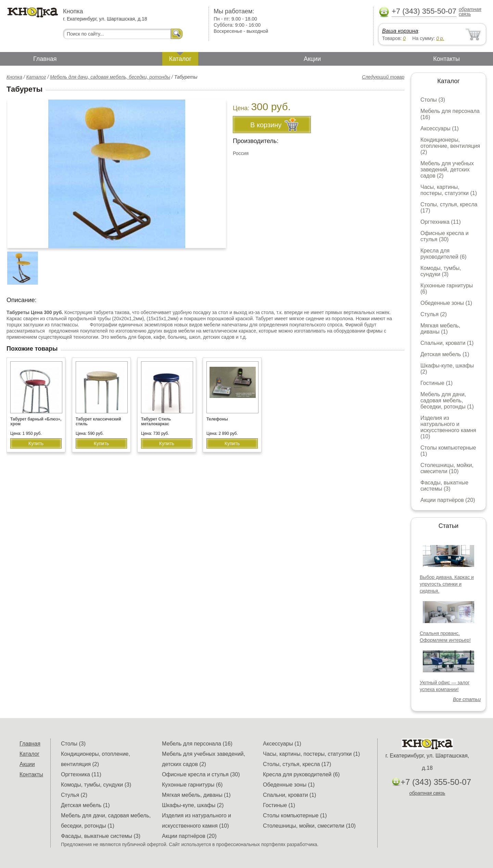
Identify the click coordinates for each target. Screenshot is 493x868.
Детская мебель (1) (445, 354)
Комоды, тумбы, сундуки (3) (441, 271)
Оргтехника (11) (441, 222)
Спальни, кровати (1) (447, 343)
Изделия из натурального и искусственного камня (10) (448, 427)
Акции (312, 59)
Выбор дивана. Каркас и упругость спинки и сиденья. (447, 584)
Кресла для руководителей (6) (444, 254)
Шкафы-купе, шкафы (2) (193, 805)
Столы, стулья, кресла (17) (297, 764)
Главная (45, 59)
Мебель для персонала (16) (197, 744)
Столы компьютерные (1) (295, 815)
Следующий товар (383, 77)
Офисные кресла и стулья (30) (445, 236)
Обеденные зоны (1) (446, 303)
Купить (36, 443)
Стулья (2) (434, 314)
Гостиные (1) (437, 383)
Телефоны (217, 419)
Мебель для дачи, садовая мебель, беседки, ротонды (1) (447, 400)
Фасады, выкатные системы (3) (444, 486)
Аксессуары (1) (440, 128)
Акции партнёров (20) (448, 500)
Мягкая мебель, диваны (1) (440, 329)
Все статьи (467, 699)
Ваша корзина (400, 31)
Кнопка (14, 77)
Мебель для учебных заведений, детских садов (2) (447, 170)
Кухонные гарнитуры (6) (192, 785)
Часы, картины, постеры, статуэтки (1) (449, 190)
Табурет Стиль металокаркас (156, 422)
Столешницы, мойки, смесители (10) (447, 468)
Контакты (446, 59)
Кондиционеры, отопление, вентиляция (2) (450, 146)
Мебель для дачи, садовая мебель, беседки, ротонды (110, 77)
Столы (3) (433, 100)
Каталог (180, 59)
